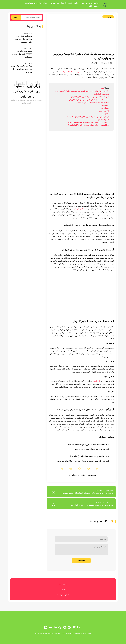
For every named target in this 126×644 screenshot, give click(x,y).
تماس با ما (63, 584)
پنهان (102, 88)
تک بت (111, 392)
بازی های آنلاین (93, 6)
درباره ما (63, 589)
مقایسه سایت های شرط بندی (36, 3)
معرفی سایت (79, 3)
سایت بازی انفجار (92, 3)
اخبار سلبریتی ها (63, 594)
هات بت (110, 361)
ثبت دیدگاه (81, 560)
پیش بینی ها (55, 3)
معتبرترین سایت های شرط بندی (71, 72)
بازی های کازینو (78, 209)
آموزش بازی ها (67, 3)
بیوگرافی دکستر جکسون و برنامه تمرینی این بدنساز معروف (22, 69)
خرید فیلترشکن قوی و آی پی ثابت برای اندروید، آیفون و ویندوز (22, 39)
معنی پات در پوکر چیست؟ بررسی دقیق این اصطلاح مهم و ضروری (88, 493)
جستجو (16, 17)
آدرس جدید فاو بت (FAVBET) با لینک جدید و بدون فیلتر (22, 54)
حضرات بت (108, 376)
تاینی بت (110, 343)
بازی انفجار (105, 5)
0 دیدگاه (95, 63)
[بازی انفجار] (112, 5)
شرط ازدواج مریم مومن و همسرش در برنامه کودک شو (92, 505)
